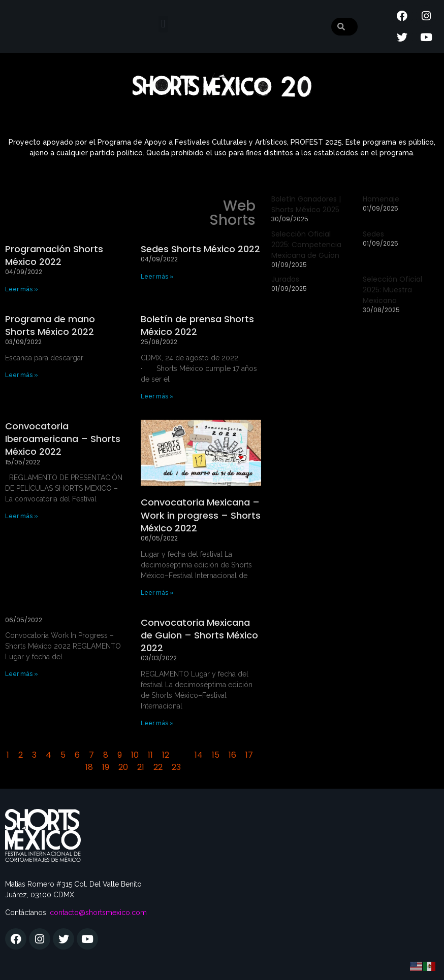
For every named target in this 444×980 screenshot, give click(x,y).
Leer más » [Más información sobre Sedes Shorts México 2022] (157, 277)
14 (199, 755)
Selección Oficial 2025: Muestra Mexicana (392, 290)
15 (216, 755)
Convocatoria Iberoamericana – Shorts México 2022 (63, 439)
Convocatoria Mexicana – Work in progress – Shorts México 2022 (201, 515)
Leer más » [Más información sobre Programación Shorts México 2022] (22, 289)
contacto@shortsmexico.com (98, 913)
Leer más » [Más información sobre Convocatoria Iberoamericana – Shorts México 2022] (22, 516)
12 (166, 755)
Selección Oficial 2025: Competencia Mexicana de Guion (306, 245)
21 (141, 767)
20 (123, 767)
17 (249, 755)
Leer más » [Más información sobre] (22, 674)
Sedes (373, 234)
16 (232, 755)
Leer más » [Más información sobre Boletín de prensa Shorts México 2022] (157, 396)
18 (89, 767)
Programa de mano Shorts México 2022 (50, 325)
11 (150, 755)
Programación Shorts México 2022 (54, 255)
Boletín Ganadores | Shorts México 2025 (306, 204)
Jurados (285, 279)
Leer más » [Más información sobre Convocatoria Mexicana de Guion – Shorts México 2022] (157, 723)
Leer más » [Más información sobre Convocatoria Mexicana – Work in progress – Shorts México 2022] (157, 593)
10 (135, 755)
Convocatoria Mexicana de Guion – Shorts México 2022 (199, 635)
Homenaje (381, 199)
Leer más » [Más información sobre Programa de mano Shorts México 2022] (22, 375)
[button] (163, 24)
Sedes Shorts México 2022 (200, 249)
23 (176, 767)
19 (106, 767)
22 (158, 767)
